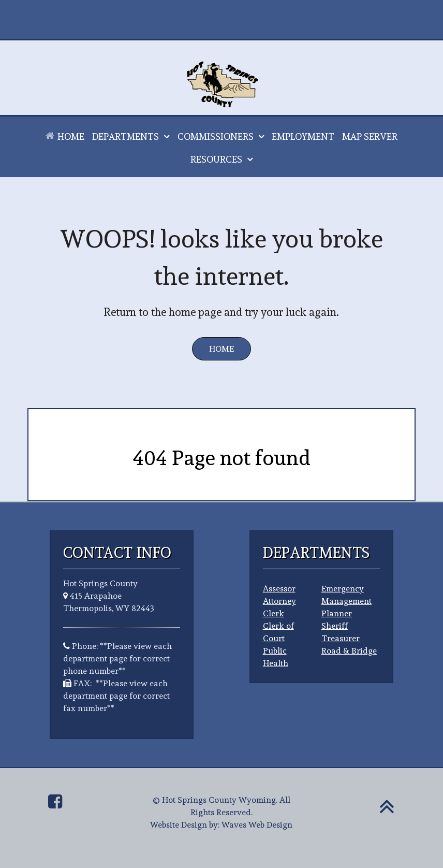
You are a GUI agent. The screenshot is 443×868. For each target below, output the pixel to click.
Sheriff (335, 626)
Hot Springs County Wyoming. (220, 800)
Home (222, 349)
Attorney (279, 601)
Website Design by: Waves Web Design (221, 825)
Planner (337, 613)
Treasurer (341, 638)
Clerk (274, 613)
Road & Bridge (349, 651)
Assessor (279, 589)
